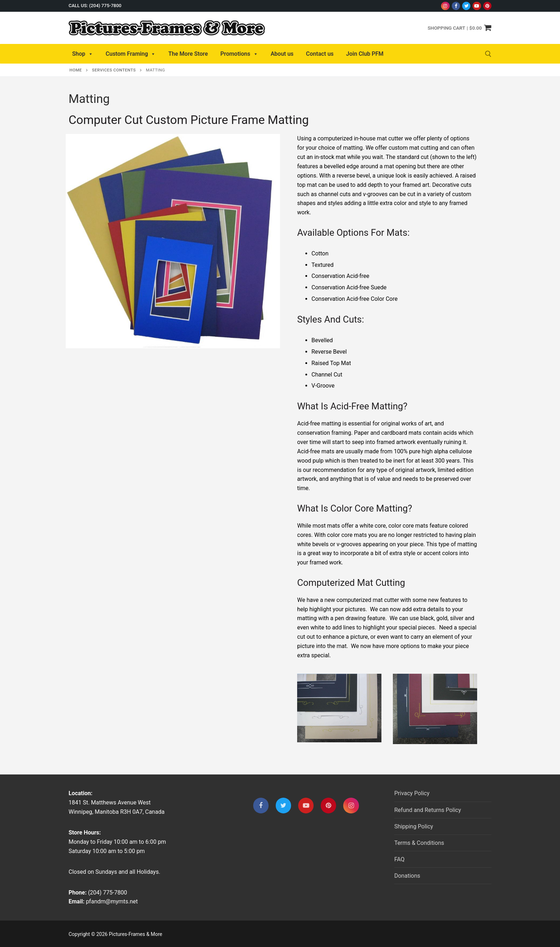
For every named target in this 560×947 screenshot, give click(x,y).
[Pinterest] (487, 6)
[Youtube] (477, 6)
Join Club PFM (365, 54)
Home (76, 70)
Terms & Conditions (419, 843)
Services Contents (114, 70)
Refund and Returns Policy (428, 810)
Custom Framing (131, 54)
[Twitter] (466, 6)
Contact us (320, 54)
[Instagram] (445, 6)
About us (282, 54)
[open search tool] (488, 54)
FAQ (399, 859)
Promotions (239, 54)
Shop (83, 54)
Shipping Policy (414, 826)
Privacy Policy (412, 793)
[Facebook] (456, 6)
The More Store (188, 54)
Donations (407, 876)
